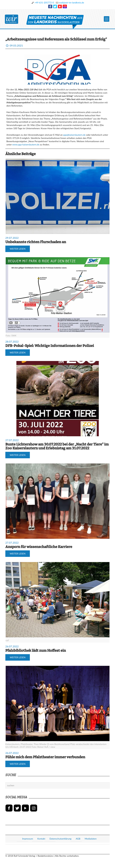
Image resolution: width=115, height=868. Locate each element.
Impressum (28, 839)
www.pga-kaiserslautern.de (26, 144)
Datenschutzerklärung (60, 839)
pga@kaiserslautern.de (74, 135)
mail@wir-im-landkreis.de (72, 3)
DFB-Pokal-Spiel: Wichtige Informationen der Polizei (50, 346)
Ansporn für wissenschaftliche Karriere (39, 547)
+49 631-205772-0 (44, 3)
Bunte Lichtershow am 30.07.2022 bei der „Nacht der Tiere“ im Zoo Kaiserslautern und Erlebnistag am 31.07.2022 (57, 446)
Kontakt (41, 839)
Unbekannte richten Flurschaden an (36, 242)
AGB (78, 839)
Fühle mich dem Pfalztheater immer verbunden (45, 757)
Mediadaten (91, 839)
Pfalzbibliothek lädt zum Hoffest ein (36, 651)
